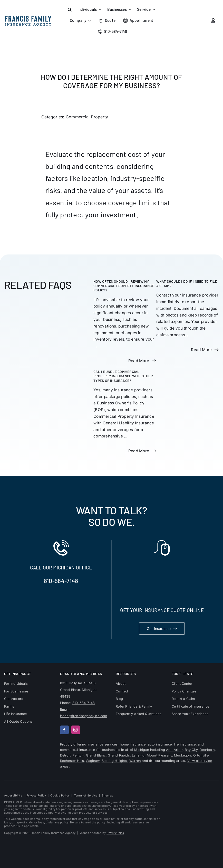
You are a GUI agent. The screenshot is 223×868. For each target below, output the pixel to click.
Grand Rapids (119, 755)
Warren (135, 761)
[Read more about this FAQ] (142, 361)
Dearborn (207, 750)
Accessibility (13, 795)
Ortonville (201, 755)
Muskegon (183, 755)
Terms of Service (86, 795)
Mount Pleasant (159, 755)
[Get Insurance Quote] (162, 629)
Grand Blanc (96, 755)
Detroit (65, 755)
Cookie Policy (60, 795)
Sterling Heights (114, 761)
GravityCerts (115, 833)
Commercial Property (87, 117)
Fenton (78, 755)
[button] (70, 10)
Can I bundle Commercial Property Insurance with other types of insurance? (123, 376)
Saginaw (93, 761)
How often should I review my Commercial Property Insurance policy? (124, 286)
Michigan (142, 750)
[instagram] (76, 730)
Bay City (191, 750)
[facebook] (64, 730)
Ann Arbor (174, 750)
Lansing (138, 755)
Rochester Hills (72, 761)
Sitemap (107, 795)
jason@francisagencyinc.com (84, 716)
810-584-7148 (61, 581)
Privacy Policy (36, 795)
